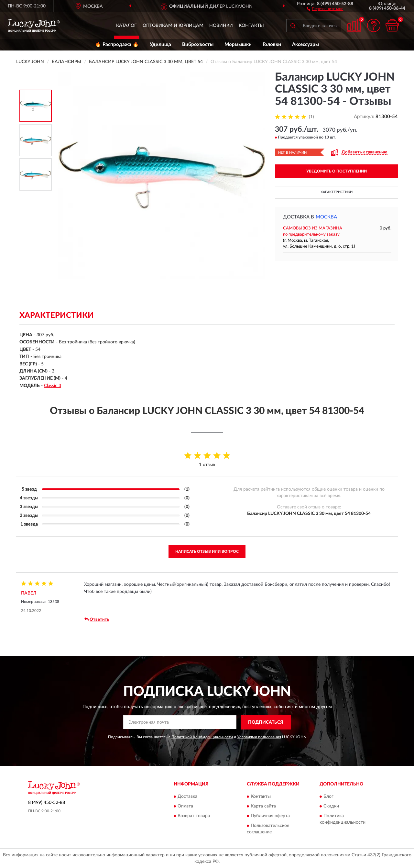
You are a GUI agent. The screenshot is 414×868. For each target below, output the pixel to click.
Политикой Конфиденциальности (202, 737)
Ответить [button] (97, 619)
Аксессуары (305, 45)
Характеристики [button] (337, 192)
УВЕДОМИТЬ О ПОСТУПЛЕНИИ (337, 171)
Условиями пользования (259, 737)
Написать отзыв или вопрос (207, 551)
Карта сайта (263, 807)
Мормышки (238, 45)
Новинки (221, 26)
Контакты (251, 26)
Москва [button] (326, 217)
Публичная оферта (270, 816)
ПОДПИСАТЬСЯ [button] (266, 722)
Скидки (331, 807)
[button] (325, 8)
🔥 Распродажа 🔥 (117, 45)
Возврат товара (194, 816)
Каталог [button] (126, 26)
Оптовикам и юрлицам (173, 26)
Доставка (187, 797)
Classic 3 (53, 386)
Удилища (160, 45)
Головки (272, 45)
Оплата (185, 807)
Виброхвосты (198, 45)
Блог (328, 797)
